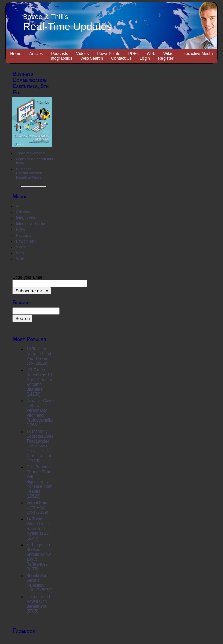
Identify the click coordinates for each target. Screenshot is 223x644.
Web (151, 54)
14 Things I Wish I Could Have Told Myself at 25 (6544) (38, 529)
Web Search (92, 58)
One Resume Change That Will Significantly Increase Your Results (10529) (39, 482)
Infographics (61, 58)
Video (21, 247)
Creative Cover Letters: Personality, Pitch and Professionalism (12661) (41, 413)
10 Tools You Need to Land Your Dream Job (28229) (39, 356)
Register (166, 58)
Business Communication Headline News (29, 173)
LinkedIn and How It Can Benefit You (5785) (38, 604)
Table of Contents (31, 153)
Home (16, 54)
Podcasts (60, 54)
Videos (82, 54)
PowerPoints (108, 54)
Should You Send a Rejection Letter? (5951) (39, 583)
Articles (36, 54)
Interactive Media (197, 54)
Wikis (168, 54)
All (18, 206)
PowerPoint (26, 241)
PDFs (133, 54)
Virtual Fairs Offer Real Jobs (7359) (37, 508)
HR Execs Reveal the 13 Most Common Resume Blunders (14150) (40, 382)
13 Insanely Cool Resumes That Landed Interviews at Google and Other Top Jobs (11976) (40, 446)
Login (145, 58)
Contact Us (121, 58)
